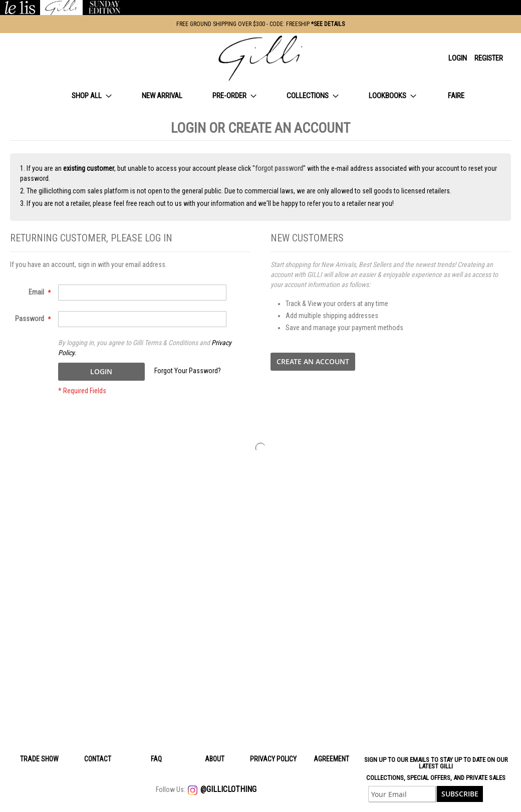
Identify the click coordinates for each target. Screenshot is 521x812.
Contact (98, 759)
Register (489, 58)
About (215, 759)
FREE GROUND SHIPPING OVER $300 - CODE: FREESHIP (260, 24)
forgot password (279, 168)
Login (458, 58)
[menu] (260, 96)
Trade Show (39, 759)
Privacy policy (273, 759)
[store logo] (260, 58)
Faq (156, 759)
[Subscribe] (460, 794)
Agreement (331, 759)
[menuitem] (92, 96)
